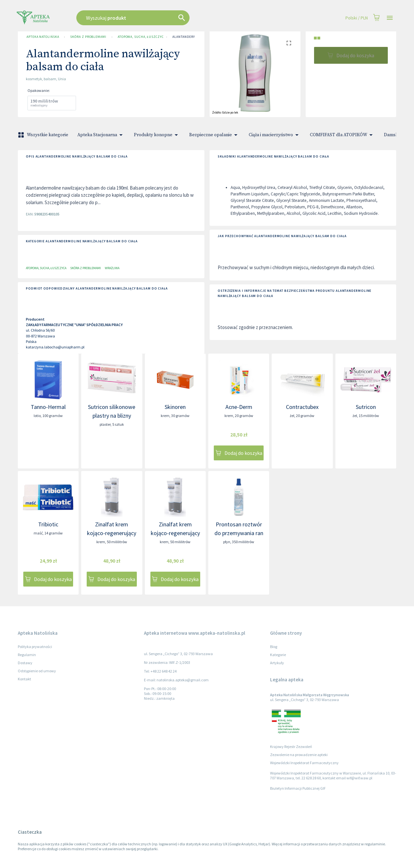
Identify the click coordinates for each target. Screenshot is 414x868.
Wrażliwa (112, 268)
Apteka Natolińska (43, 37)
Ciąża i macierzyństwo (275, 135)
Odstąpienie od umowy (37, 671)
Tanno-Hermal (48, 407)
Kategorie (278, 655)
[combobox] (166, 18)
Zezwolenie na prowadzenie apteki (299, 755)
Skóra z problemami (88, 37)
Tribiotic (48, 524)
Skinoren (175, 407)
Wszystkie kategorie (44, 135)
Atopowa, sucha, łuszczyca (139, 37)
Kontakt (24, 679)
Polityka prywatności (35, 647)
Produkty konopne (157, 135)
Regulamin (27, 655)
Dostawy (25, 663)
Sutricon (366, 407)
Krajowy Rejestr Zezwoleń (291, 747)
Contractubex (302, 407)
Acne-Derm (239, 407)
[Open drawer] (390, 18)
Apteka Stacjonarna (101, 135)
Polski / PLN (357, 18)
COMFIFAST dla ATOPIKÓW (342, 135)
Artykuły (277, 663)
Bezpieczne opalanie (214, 135)
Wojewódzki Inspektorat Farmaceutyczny (304, 763)
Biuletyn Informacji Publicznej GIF (298, 788)
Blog (274, 647)
